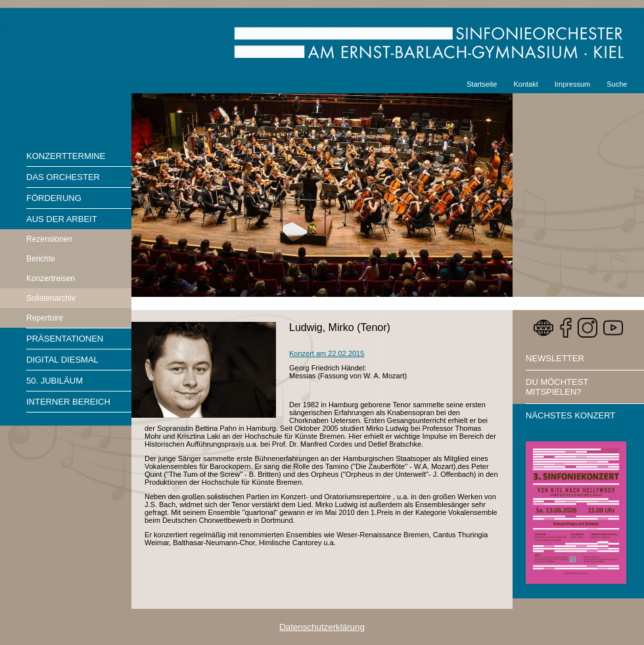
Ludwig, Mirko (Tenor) (340, 327)
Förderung (54, 198)
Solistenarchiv (51, 298)
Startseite (482, 84)
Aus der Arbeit (62, 219)
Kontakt (525, 84)
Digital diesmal (62, 360)
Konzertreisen (51, 278)
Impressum (572, 84)
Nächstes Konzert (570, 415)
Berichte (41, 259)
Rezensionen (49, 239)
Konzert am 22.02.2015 (327, 353)
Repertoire (45, 318)
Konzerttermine (66, 156)
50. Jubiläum (55, 381)
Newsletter (555, 358)
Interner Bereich (68, 402)
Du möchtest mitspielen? (557, 387)
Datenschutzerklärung (322, 627)
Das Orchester (63, 177)
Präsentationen (65, 339)
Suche (617, 84)
